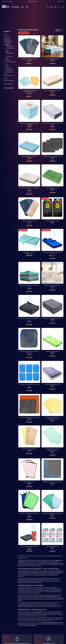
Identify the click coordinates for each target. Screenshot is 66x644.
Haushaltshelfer (9, 68)
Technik (7, 67)
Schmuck (7, 36)
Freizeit (7, 65)
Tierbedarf (8, 60)
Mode (6, 34)
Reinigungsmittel (10, 46)
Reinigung (8, 45)
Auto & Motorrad (9, 72)
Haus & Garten (8, 41)
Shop (22, 7)
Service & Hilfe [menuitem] (61, 1)
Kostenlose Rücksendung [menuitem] (7, 1)
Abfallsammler (60, 605)
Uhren (6, 74)
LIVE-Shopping (15, 7)
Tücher (8, 51)
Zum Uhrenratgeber (9, 88)
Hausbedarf (8, 43)
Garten (7, 58)
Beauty (6, 79)
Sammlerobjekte (9, 84)
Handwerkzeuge (9, 70)
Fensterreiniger (10, 56)
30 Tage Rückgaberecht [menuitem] (33, 1)
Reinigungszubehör (58, 603)
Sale (27, 7)
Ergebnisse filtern (24, 33)
